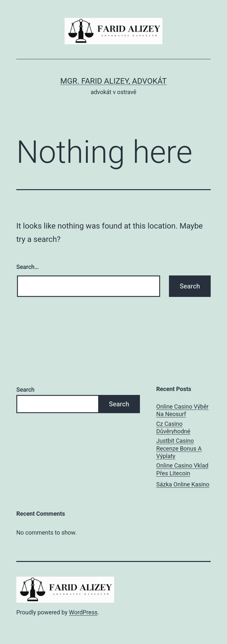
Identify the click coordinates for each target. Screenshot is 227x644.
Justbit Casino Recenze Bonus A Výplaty (179, 448)
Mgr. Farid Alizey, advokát (113, 81)
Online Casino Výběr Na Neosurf (182, 410)
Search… (28, 267)
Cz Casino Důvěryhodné (173, 427)
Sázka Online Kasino (183, 484)
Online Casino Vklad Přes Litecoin (182, 469)
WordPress (83, 612)
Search (25, 390)
